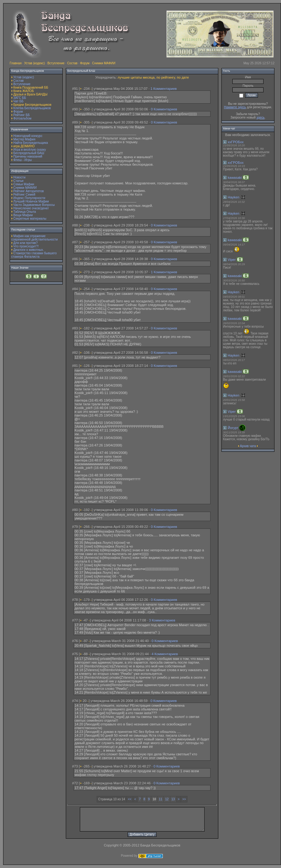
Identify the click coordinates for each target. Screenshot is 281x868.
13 (173, 799)
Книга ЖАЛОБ (24, 91)
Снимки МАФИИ (104, 63)
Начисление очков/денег (31, 208)
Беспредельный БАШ (29, 153)
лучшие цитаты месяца (136, 77)
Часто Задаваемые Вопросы (34, 205)
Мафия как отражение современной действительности (34, 238)
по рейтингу (166, 77)
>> (184, 799)
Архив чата (248, 446)
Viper (232, 260)
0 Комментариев (164, 109)
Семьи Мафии (24, 184)
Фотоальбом (22, 118)
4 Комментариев (165, 654)
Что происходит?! (26, 246)
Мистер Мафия (24, 139)
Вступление (56, 63)
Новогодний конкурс (28, 136)
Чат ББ (19, 101)
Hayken (233, 197)
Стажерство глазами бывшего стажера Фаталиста (34, 255)
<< (130, 799)
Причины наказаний (28, 156)
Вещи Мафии (23, 215)
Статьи (18, 181)
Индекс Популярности (29, 198)
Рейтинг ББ (22, 115)
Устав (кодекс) (34, 63)
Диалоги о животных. (29, 250)
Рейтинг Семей (24, 195)
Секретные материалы (30, 219)
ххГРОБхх (236, 142)
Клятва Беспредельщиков (32, 108)
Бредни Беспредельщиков (32, 105)
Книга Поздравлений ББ (31, 88)
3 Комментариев (162, 620)
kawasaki (235, 178)
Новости (19, 177)
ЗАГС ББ (20, 98)
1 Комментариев (163, 89)
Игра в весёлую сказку (30, 150)
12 (167, 799)
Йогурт (233, 428)
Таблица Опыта (25, 212)
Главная (16, 63)
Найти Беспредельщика (31, 143)
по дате (183, 77)
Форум (85, 63)
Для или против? (26, 243)
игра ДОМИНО (24, 146)
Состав (72, 63)
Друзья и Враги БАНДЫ (30, 94)
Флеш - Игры (23, 160)
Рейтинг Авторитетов (29, 191)
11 (160, 799)
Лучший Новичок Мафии (31, 201)
